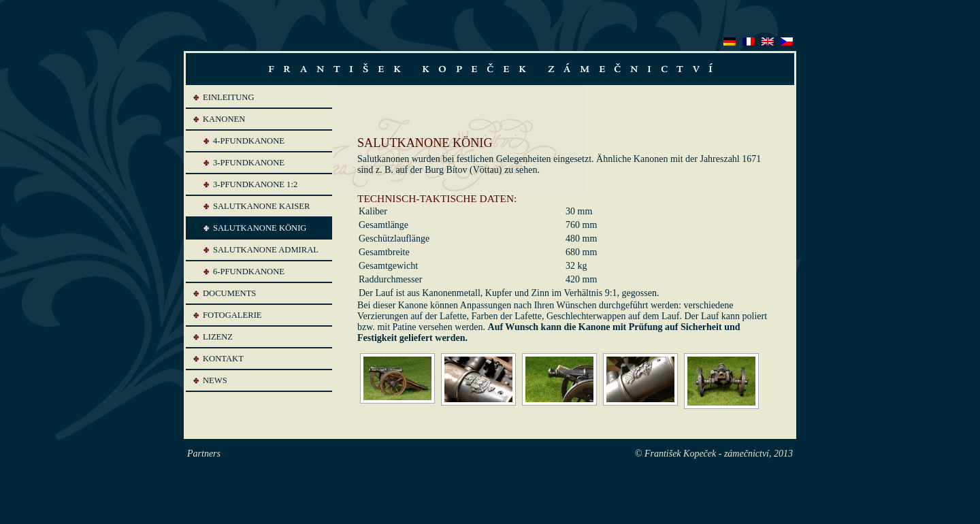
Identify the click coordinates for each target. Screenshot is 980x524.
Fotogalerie (232, 315)
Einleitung (229, 97)
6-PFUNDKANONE (249, 272)
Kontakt (223, 359)
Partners (204, 454)
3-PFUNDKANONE (249, 163)
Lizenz (218, 337)
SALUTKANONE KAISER (261, 206)
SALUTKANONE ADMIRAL (266, 250)
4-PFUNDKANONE (249, 141)
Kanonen (224, 119)
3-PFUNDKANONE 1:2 (255, 184)
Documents (229, 293)
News (215, 380)
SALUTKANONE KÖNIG (260, 228)
